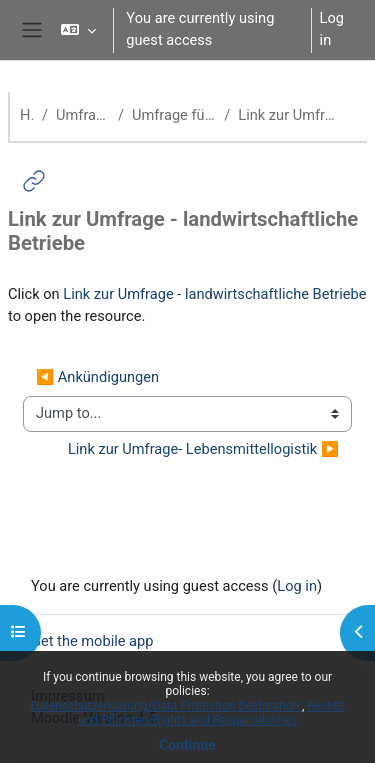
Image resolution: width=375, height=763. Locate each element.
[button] (78, 30)
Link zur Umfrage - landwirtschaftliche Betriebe (214, 294)
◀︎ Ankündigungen (97, 377)
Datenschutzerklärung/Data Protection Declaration (166, 706)
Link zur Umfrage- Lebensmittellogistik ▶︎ (203, 449)
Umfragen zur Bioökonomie (83, 115)
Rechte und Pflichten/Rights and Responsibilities (211, 713)
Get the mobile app (92, 641)
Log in (332, 29)
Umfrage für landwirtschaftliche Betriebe (174, 115)
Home (27, 115)
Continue (187, 745)
